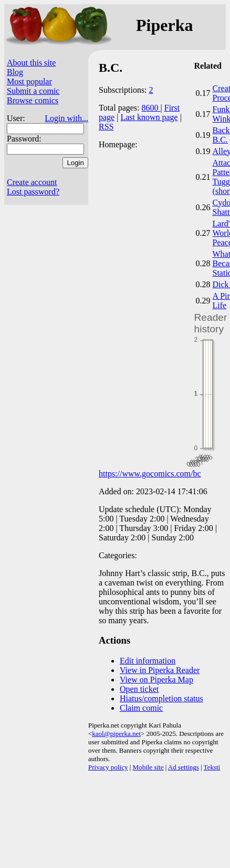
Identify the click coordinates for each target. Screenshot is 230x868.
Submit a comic (33, 91)
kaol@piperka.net (116, 734)
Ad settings (184, 767)
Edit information (148, 661)
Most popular (29, 82)
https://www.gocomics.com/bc (150, 474)
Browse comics (33, 100)
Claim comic (141, 708)
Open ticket (139, 689)
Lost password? (33, 192)
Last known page (149, 117)
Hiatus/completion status (161, 698)
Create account (32, 182)
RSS (106, 127)
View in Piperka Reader (160, 670)
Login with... (66, 118)
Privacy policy (108, 767)
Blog (15, 72)
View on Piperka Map (156, 680)
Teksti (212, 767)
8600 (151, 108)
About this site (31, 63)
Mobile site (148, 767)
